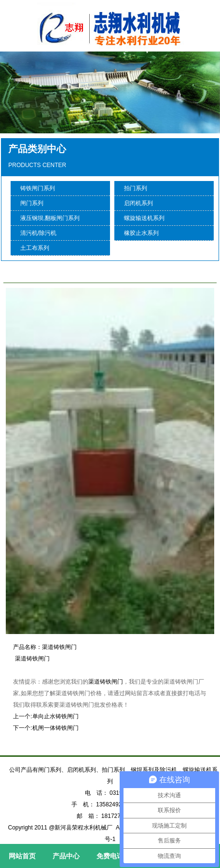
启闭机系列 (138, 203)
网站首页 (22, 856)
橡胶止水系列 (141, 233)
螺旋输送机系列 (144, 218)
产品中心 (66, 856)
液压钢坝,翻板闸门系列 (50, 218)
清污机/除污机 (38, 233)
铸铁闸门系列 (38, 188)
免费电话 (110, 856)
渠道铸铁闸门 (106, 682)
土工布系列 (35, 248)
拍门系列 (136, 188)
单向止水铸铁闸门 (55, 716)
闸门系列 (32, 203)
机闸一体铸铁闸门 (55, 728)
